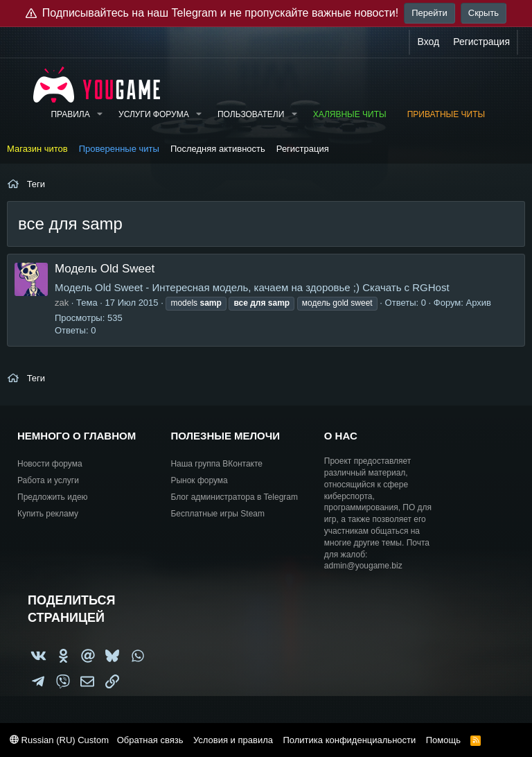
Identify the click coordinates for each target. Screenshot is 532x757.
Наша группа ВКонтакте (216, 464)
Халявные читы (350, 114)
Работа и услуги (48, 480)
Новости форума (50, 464)
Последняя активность (218, 149)
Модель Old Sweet (105, 269)
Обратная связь (150, 740)
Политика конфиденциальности (349, 740)
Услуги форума (154, 114)
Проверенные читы (119, 149)
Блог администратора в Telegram (234, 497)
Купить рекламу (48, 514)
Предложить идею (53, 497)
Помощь (443, 740)
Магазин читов (37, 149)
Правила (70, 114)
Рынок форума (199, 480)
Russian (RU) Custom (59, 740)
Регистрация (303, 149)
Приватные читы (446, 114)
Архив (479, 303)
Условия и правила (233, 740)
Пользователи (251, 114)
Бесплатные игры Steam (218, 514)
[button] (100, 115)
